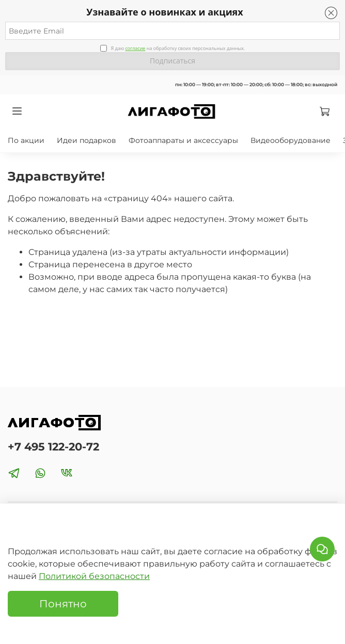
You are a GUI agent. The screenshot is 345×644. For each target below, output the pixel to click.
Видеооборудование (291, 140)
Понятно (63, 604)
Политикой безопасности (94, 576)
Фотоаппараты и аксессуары (183, 140)
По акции (26, 140)
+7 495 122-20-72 (53, 447)
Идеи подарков (87, 140)
